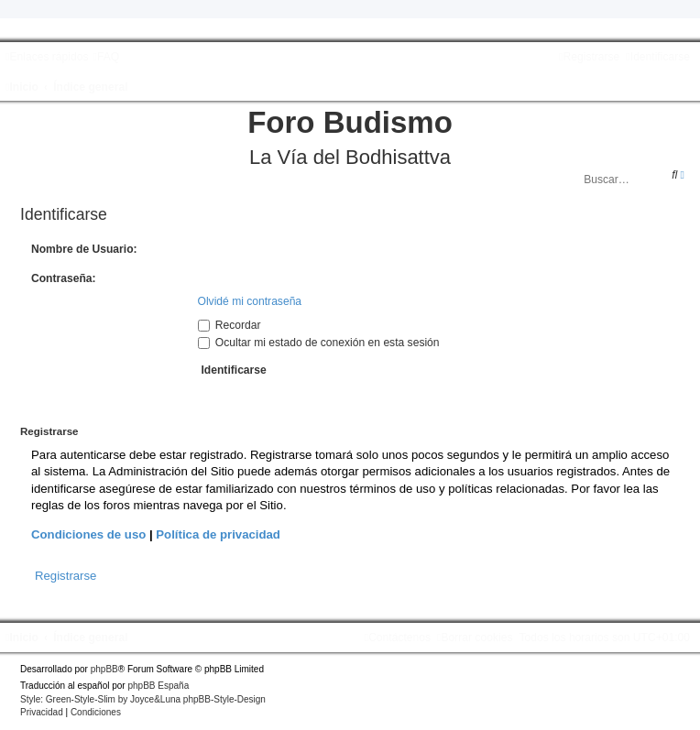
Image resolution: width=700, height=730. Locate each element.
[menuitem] (106, 57)
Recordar (230, 325)
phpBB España (158, 686)
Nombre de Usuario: (84, 249)
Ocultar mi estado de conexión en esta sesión (319, 343)
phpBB (104, 669)
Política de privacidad (218, 534)
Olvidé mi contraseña (250, 301)
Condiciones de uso (88, 534)
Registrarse (66, 576)
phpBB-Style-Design (224, 699)
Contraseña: (64, 278)
